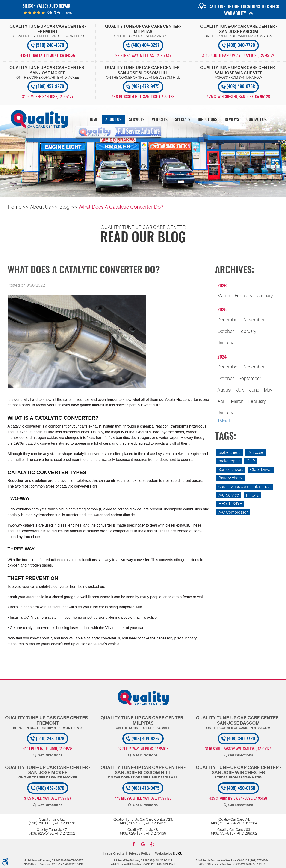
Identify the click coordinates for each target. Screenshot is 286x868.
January (265, 296)
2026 (222, 286)
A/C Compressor (233, 512)
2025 (222, 310)
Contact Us (257, 120)
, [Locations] (48, 56)
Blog (65, 207)
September (250, 378)
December (228, 320)
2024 (222, 357)
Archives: (234, 271)
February (243, 296)
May (268, 390)
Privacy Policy (140, 854)
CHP (251, 461)
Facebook (134, 844)
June (254, 390)
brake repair (229, 461)
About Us (113, 120)
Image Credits (114, 854)
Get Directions (50, 755)
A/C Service (229, 495)
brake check (229, 452)
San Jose (255, 452)
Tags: (226, 437)
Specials (183, 120)
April (222, 401)
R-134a (252, 495)
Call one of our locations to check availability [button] (244, 10)
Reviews (232, 120)
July (240, 390)
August (224, 390)
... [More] (222, 421)
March (224, 296)
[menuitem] (93, 119)
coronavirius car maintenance (244, 487)
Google (143, 844)
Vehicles (160, 120)
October (226, 331)
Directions (208, 120)
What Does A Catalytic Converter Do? (121, 207)
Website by (169, 854)
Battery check (231, 478)
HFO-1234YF (230, 504)
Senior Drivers (231, 470)
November (254, 320)
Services (137, 120)
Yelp (152, 844)
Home (93, 120)
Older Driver (261, 470)
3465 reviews (59, 13)
